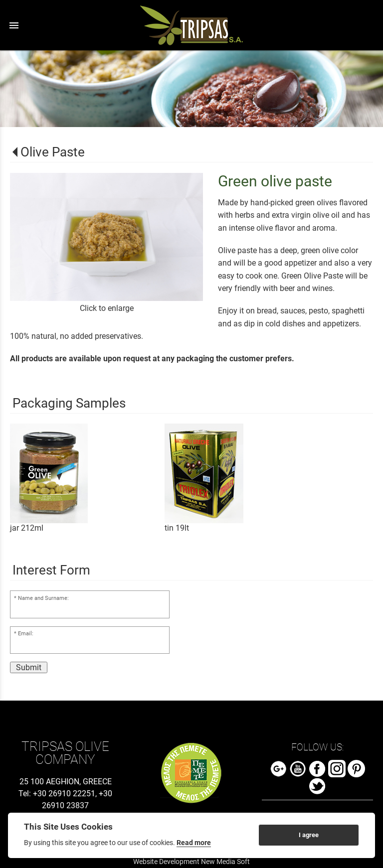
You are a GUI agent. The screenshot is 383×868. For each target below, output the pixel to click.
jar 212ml (27, 528)
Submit (29, 667)
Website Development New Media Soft (191, 862)
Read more (194, 843)
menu (14, 25)
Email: (26, 634)
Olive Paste (53, 152)
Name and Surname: (43, 598)
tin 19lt (177, 528)
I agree (309, 835)
